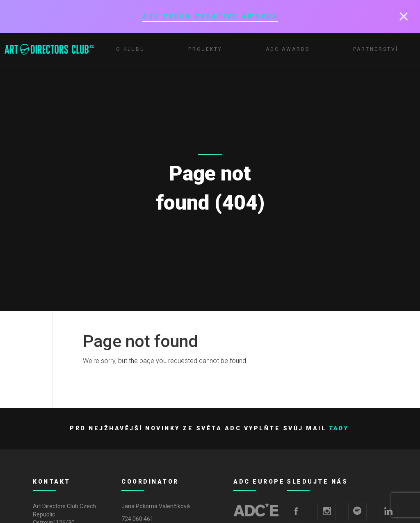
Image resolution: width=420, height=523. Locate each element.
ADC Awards (288, 49)
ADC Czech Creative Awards (210, 16)
